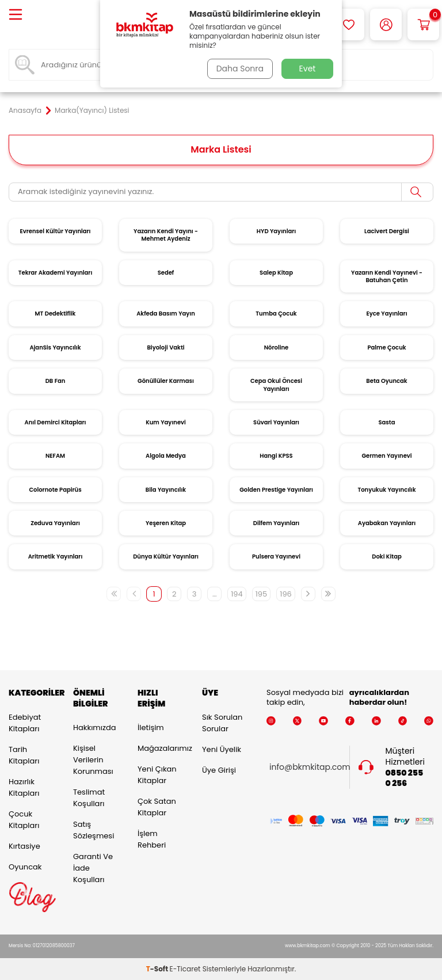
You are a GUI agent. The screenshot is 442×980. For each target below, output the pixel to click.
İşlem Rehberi (152, 839)
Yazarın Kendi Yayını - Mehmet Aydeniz (166, 235)
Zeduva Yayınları (55, 523)
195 (262, 594)
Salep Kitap (276, 273)
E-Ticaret (185, 969)
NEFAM (55, 456)
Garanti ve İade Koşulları (93, 868)
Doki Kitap (386, 557)
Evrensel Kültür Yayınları (55, 231)
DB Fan (56, 381)
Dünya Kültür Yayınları (166, 557)
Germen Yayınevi (386, 456)
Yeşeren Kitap (166, 523)
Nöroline (277, 347)
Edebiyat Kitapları (25, 723)
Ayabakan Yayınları (387, 523)
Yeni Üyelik (222, 749)
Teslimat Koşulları (89, 798)
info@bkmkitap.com (310, 767)
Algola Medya (166, 456)
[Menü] (16, 15)
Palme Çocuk (386, 347)
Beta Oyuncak (386, 381)
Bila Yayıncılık (166, 490)
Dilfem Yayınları (276, 523)
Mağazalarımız (161, 748)
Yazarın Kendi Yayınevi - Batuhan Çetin (387, 276)
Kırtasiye (24, 846)
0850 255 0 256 (405, 778)
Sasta (387, 422)
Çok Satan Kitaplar (157, 807)
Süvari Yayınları (276, 422)
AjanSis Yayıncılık (55, 347)
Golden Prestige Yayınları (276, 490)
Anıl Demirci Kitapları (56, 422)
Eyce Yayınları (386, 314)
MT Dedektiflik (56, 314)
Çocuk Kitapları (24, 820)
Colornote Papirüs (55, 490)
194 (237, 594)
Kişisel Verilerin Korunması (93, 760)
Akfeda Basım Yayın (166, 314)
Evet (308, 69)
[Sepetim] (423, 24)
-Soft (158, 969)
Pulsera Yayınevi (276, 557)
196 (286, 594)
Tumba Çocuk (276, 314)
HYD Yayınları (276, 231)
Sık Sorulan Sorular (222, 723)
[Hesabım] (386, 24)
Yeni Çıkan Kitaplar (157, 775)
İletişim (151, 728)
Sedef (166, 273)
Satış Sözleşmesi (94, 830)
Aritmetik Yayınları (56, 557)
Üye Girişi (219, 770)
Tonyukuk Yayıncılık (386, 490)
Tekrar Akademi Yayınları (56, 273)
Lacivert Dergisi (387, 231)
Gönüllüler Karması (166, 381)
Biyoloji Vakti (165, 347)
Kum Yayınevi (166, 422)
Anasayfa (25, 111)
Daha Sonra (240, 69)
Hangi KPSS (276, 456)
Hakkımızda (94, 728)
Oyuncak (25, 867)
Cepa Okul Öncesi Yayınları (276, 385)
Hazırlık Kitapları (24, 787)
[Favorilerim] (348, 24)
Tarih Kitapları (24, 755)
